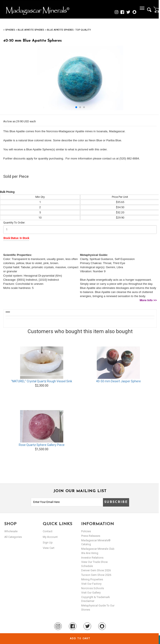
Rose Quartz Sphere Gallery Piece (42, 445)
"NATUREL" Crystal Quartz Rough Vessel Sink (42, 381)
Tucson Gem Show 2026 (96, 575)
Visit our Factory (91, 584)
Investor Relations (92, 558)
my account (50, 537)
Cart (157, 9)
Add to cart (80, 638)
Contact (48, 531)
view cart (49, 548)
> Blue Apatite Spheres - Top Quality (68, 30)
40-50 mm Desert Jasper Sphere (118, 381)
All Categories (13, 537)
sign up (48, 542)
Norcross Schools (93, 588)
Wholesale (11, 531)
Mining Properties (92, 579)
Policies (86, 531)
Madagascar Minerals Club (98, 549)
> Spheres (9, 30)
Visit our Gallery (91, 593)
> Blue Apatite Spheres (30, 30)
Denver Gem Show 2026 (96, 570)
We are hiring (90, 553)
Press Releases (91, 536)
